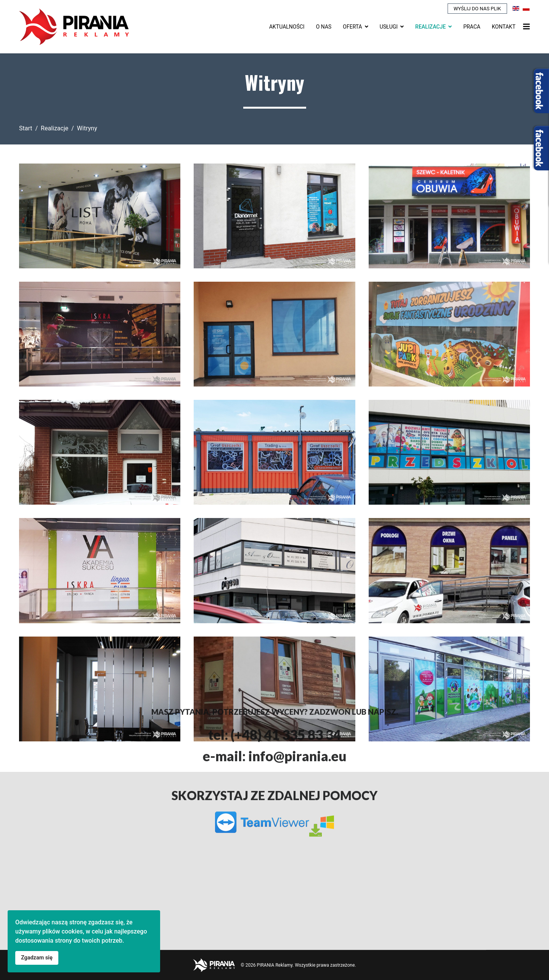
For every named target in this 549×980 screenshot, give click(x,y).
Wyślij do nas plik (477, 9)
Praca (472, 27)
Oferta (352, 27)
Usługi (389, 27)
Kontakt (504, 27)
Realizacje (430, 27)
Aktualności (287, 27)
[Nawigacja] (527, 27)
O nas (324, 27)
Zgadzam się (37, 958)
